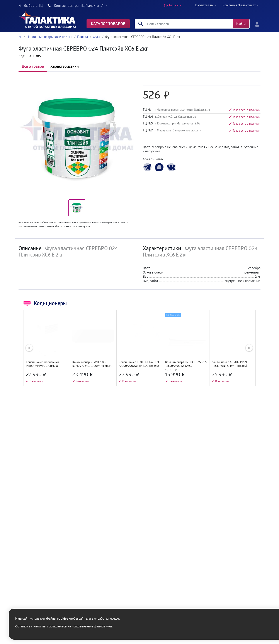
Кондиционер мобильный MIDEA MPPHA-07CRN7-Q (43, 364)
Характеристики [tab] (65, 66)
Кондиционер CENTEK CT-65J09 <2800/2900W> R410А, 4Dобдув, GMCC (139, 364)
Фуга (97, 37)
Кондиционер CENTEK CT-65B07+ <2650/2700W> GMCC (186, 364)
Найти (241, 24)
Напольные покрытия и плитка (49, 37)
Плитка (83, 37)
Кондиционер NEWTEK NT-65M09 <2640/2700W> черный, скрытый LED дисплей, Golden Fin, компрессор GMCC (92, 364)
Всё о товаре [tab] (33, 66)
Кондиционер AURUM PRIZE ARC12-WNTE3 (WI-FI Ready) (230, 364)
